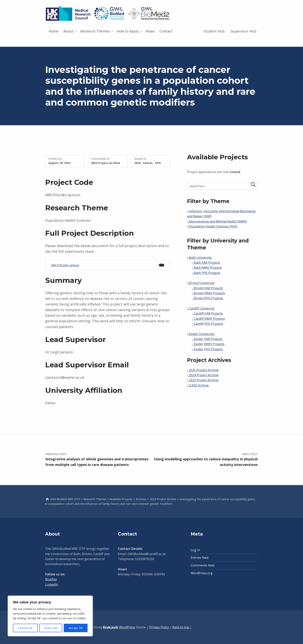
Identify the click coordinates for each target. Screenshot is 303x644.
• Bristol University (201, 283)
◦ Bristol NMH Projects (208, 293)
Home (54, 31)
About (69, 31)
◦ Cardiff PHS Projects (208, 324)
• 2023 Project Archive (203, 380)
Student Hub (214, 31)
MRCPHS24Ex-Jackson (65, 265)
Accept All (76, 628)
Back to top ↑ (182, 627)
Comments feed (203, 565)
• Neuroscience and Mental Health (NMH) (217, 221)
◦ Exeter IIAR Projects (207, 339)
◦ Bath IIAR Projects (206, 263)
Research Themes (95, 31)
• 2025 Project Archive (203, 370)
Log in (195, 550)
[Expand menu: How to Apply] (141, 31)
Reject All (51, 628)
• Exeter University (201, 334)
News (150, 31)
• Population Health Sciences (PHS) (212, 226)
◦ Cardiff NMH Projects (208, 319)
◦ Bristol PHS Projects (208, 298)
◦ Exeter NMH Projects (208, 344)
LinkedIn (52, 584)
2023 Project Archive (106, 163)
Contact (166, 31)
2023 (137, 163)
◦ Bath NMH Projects (207, 268)
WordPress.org (202, 573)
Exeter (148, 163)
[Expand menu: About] (76, 31)
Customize (25, 628)
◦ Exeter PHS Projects (207, 349)
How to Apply (128, 31)
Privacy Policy (159, 627)
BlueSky (51, 579)
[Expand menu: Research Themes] (112, 31)
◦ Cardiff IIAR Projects (207, 313)
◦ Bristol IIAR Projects (207, 288)
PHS (158, 163)
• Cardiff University (201, 308)
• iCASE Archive (198, 385)
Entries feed (200, 558)
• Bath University (199, 258)
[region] (50, 616)
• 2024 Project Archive (203, 375)
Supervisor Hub (243, 31)
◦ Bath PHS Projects (206, 273)
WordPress (127, 627)
